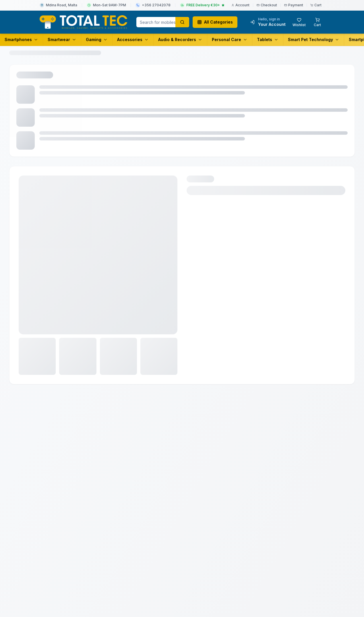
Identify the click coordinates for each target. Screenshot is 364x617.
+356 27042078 (156, 5)
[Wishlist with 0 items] (299, 22)
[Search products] (182, 22)
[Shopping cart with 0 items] (317, 22)
